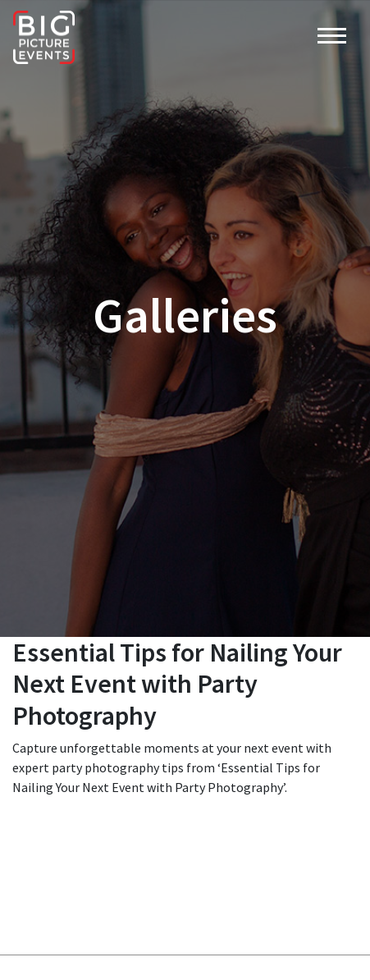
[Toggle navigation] (332, 38)
